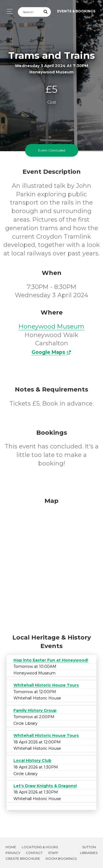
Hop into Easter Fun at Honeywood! (51, 660)
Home (11, 847)
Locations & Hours (40, 847)
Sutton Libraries (89, 850)
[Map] (51, 564)
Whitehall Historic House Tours (46, 685)
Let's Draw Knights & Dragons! (45, 786)
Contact (34, 853)
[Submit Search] (46, 12)
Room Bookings (61, 859)
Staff (53, 853)
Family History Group (35, 710)
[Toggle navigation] (8, 11)
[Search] (29, 12)
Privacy (13, 853)
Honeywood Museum (51, 326)
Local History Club (32, 760)
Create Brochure (23, 859)
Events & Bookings (76, 11)
